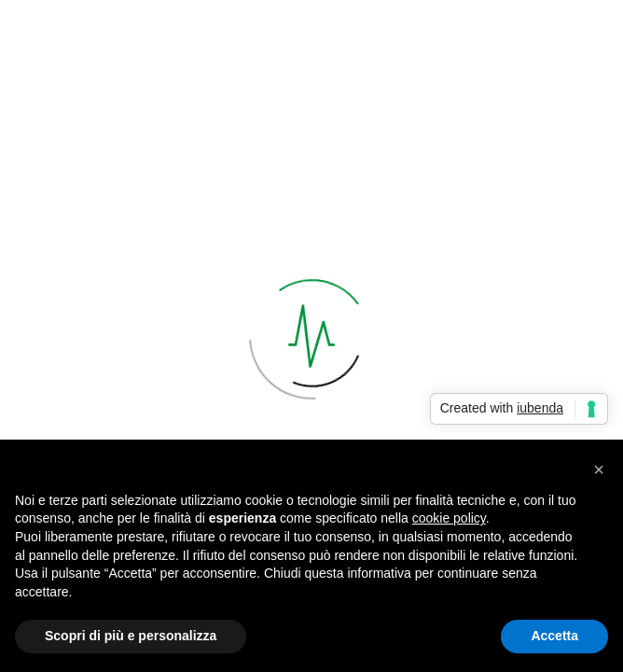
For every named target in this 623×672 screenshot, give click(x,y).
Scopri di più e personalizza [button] (131, 636)
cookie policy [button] (449, 518)
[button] (599, 469)
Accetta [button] (554, 636)
